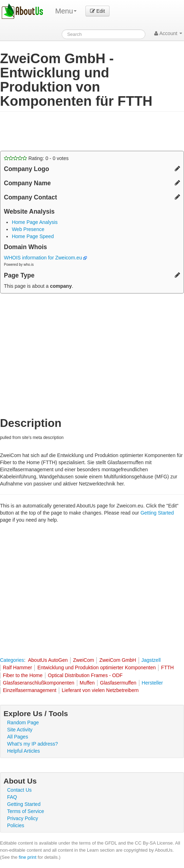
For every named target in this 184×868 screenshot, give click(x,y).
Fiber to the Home (23, 675)
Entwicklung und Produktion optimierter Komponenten (96, 668)
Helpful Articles (24, 751)
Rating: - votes (36, 158)
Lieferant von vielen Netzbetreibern (100, 690)
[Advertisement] (57, 131)
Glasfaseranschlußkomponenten (39, 683)
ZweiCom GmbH (118, 660)
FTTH (167, 668)
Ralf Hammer (17, 668)
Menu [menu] (66, 11)
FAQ (12, 797)
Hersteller (152, 683)
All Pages (18, 737)
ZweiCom (83, 660)
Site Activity (20, 730)
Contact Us (19, 790)
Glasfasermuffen (118, 683)
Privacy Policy (23, 818)
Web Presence (28, 229)
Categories (12, 660)
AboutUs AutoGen (48, 660)
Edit (97, 11)
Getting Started (157, 513)
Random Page (23, 723)
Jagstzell (151, 660)
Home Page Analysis (35, 222)
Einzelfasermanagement (30, 690)
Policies (16, 825)
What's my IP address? (32, 744)
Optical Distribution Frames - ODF (85, 675)
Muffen (87, 683)
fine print (28, 857)
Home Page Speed (33, 236)
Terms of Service (26, 811)
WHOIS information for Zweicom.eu (45, 258)
